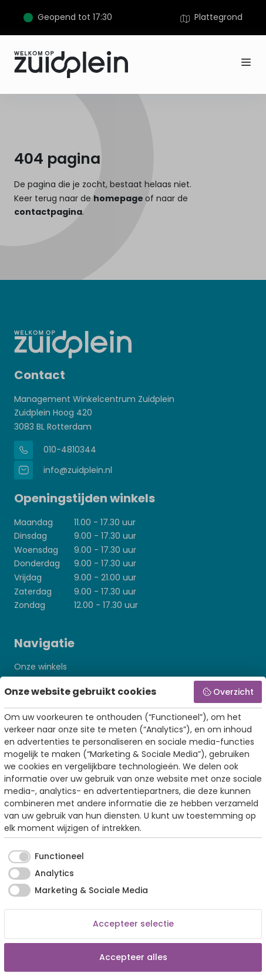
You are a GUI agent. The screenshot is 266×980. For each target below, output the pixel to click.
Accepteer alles (133, 957)
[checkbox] (44, 857)
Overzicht (228, 692)
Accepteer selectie (133, 924)
